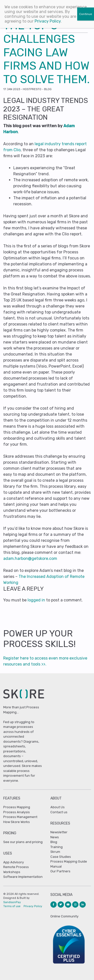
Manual (56, 866)
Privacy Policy (33, 906)
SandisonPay (12, 902)
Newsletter (59, 832)
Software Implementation (23, 877)
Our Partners (60, 871)
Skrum (55, 852)
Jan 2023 (12, 89)
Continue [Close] (86, 14)
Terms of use (12, 906)
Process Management (20, 817)
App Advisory (14, 862)
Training (57, 847)
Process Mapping (17, 807)
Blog (48, 89)
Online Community (64, 916)
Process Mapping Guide (69, 861)
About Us (58, 807)
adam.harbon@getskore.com (30, 558)
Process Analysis (17, 812)
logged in (36, 600)
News (55, 837)
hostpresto (32, 89)
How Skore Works (17, 822)
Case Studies (61, 857)
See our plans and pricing (23, 842)
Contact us (59, 812)
